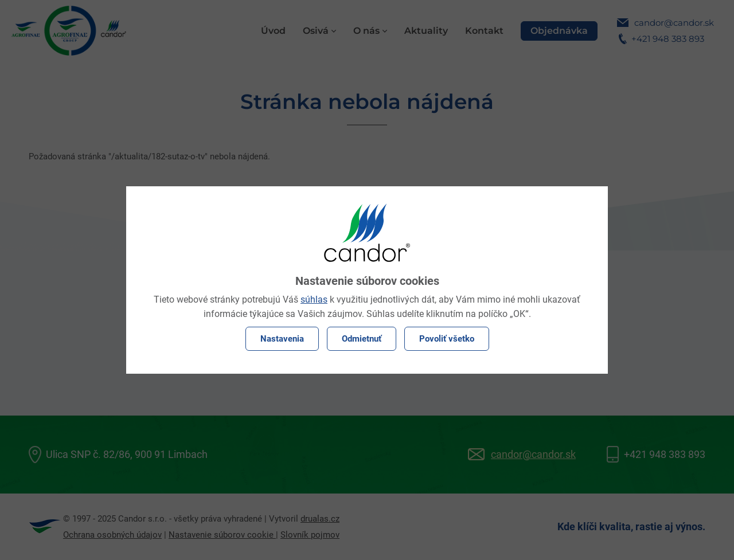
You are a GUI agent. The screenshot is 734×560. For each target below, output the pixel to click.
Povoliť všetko (447, 339)
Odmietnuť (362, 339)
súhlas (314, 299)
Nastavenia (282, 339)
